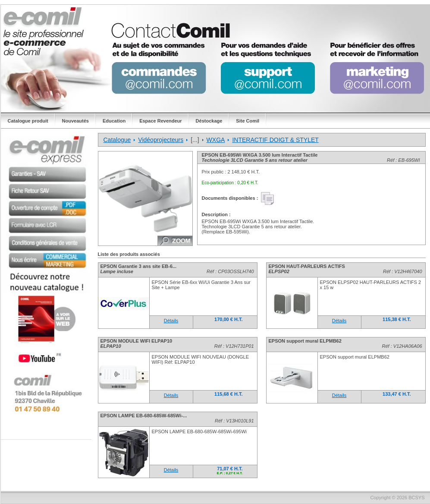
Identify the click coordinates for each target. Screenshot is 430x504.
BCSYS (416, 498)
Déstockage (209, 121)
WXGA (216, 140)
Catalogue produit (28, 121)
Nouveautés (75, 121)
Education (114, 121)
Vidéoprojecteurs (161, 140)
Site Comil (248, 121)
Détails (171, 321)
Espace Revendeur (160, 121)
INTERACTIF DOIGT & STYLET (275, 140)
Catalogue (117, 140)
